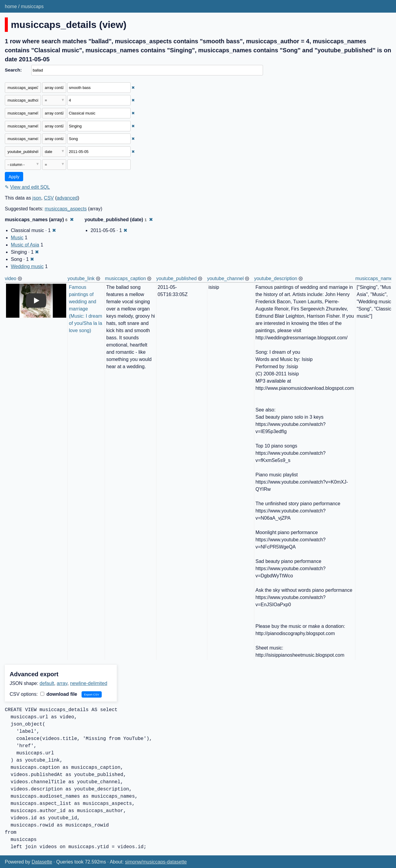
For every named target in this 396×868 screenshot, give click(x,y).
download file (59, 694)
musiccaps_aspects (66, 209)
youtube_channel (225, 278)
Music (17, 238)
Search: (13, 70)
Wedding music (27, 266)
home (11, 6)
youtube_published (176, 278)
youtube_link (81, 278)
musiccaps (32, 6)
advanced (67, 198)
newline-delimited (89, 683)
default (47, 683)
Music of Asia (25, 245)
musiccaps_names (375, 278)
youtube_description (275, 278)
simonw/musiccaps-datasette (156, 862)
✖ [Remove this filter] (133, 88)
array (62, 683)
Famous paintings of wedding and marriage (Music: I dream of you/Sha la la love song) (86, 309)
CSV (49, 198)
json (37, 198)
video (11, 278)
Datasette (42, 862)
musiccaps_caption (125, 278)
